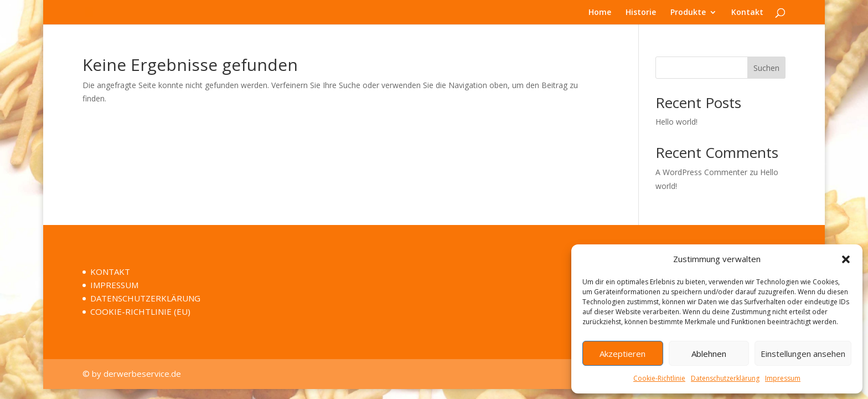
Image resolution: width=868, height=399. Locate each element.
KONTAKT (110, 272)
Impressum (783, 378)
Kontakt (747, 13)
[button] (846, 259)
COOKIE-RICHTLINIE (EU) (140, 311)
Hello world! (676, 122)
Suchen (766, 68)
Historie (641, 13)
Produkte (688, 13)
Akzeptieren (622, 354)
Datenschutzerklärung (725, 378)
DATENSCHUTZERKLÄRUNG (145, 298)
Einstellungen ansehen (803, 354)
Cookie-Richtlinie (659, 378)
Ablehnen (709, 354)
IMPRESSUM (114, 285)
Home (600, 13)
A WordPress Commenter (701, 172)
